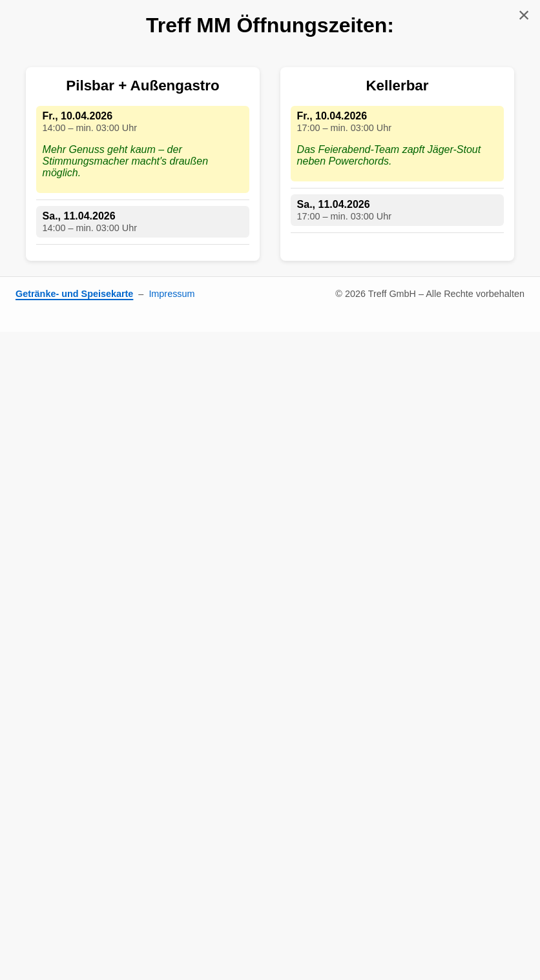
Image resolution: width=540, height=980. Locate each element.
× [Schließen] (524, 15)
